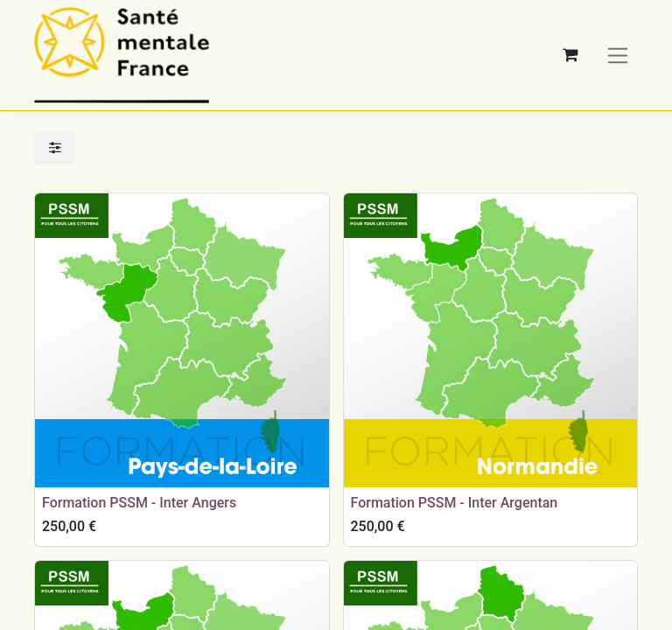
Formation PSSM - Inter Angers (139, 503)
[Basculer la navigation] (618, 55)
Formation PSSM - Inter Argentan (455, 503)
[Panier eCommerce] (570, 55)
